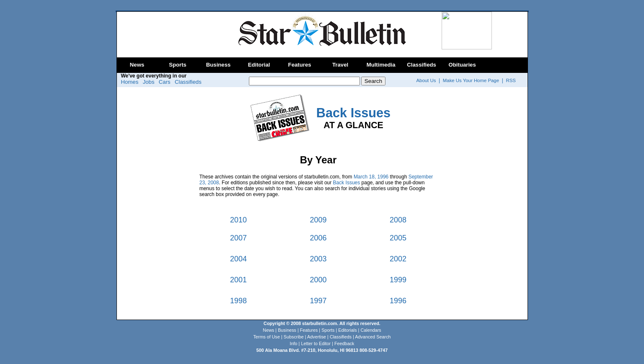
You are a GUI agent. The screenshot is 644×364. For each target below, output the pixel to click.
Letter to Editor (316, 343)
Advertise (317, 337)
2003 (318, 259)
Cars (165, 82)
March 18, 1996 (371, 177)
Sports (178, 65)
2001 (238, 280)
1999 (398, 280)
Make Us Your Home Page (471, 80)
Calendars (371, 330)
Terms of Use (266, 337)
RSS (511, 80)
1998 (238, 301)
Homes (130, 82)
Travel (340, 65)
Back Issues (347, 183)
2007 (238, 238)
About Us (426, 80)
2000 (318, 280)
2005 (398, 238)
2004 (238, 259)
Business (219, 65)
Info (294, 343)
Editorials (347, 330)
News (137, 65)
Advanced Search (373, 337)
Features (300, 65)
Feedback (344, 343)
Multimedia (381, 65)
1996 (398, 301)
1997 (318, 301)
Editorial (259, 65)
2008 (398, 220)
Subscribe (294, 337)
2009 (318, 220)
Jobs (149, 82)
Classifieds (422, 65)
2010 (238, 220)
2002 (398, 259)
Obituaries (462, 65)
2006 (318, 238)
